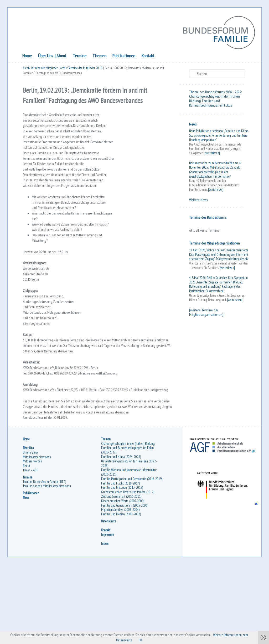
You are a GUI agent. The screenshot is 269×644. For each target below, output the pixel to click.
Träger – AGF (32, 543)
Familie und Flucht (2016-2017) (121, 561)
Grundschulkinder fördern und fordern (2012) (128, 570)
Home (28, 57)
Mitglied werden (33, 534)
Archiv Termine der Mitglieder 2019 (82, 70)
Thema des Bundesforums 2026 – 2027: (215, 93)
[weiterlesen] (211, 154)
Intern (105, 621)
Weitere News (198, 201)
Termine (81, 57)
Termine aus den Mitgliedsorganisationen (48, 559)
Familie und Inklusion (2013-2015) (123, 565)
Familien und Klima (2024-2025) (121, 530)
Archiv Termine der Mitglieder (41, 70)
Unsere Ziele (31, 526)
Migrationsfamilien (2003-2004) (121, 587)
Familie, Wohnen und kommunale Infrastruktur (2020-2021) (130, 545)
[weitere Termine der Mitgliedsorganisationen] (205, 318)
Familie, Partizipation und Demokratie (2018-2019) (129, 554)
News (192, 125)
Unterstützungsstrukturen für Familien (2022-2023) (130, 536)
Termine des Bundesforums (207, 218)
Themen (100, 57)
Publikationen (125, 57)
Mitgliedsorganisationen (38, 530)
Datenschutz (109, 599)
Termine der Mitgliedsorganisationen (214, 244)
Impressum (108, 612)
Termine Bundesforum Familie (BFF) (45, 555)
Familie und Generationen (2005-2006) (125, 583)
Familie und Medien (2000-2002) (121, 592)
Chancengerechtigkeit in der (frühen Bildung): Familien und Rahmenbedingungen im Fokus (214, 102)
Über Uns (47, 57)
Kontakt (149, 57)
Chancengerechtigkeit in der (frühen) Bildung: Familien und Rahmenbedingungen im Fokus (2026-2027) (128, 521)
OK (157, 640)
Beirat (28, 539)
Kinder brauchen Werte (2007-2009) (123, 578)
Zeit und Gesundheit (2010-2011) (122, 574)
